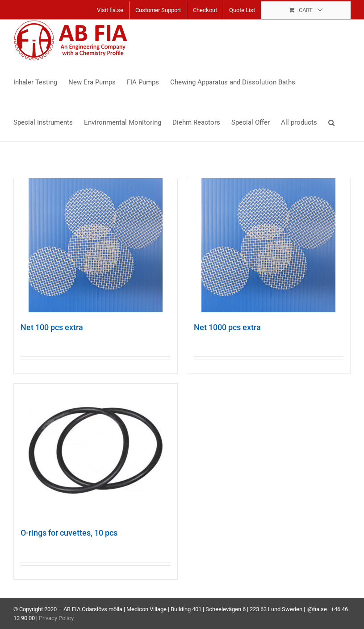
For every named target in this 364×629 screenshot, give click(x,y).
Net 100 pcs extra (52, 327)
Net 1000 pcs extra (227, 327)
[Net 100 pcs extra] (96, 245)
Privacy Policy (56, 618)
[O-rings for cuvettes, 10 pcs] (96, 451)
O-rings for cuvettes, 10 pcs (69, 533)
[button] (331, 122)
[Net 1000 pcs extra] (269, 245)
